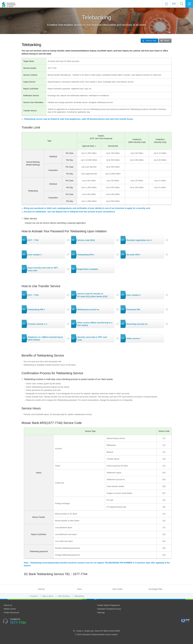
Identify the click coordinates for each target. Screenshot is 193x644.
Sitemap (101, 613)
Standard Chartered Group (109, 609)
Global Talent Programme (109, 605)
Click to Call (148, 41)
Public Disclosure (12, 613)
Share (164, 41)
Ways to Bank (48, 596)
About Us (8, 605)
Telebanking (79, 596)
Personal (34, 596)
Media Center (10, 609)
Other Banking (64, 596)
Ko (174, 4)
